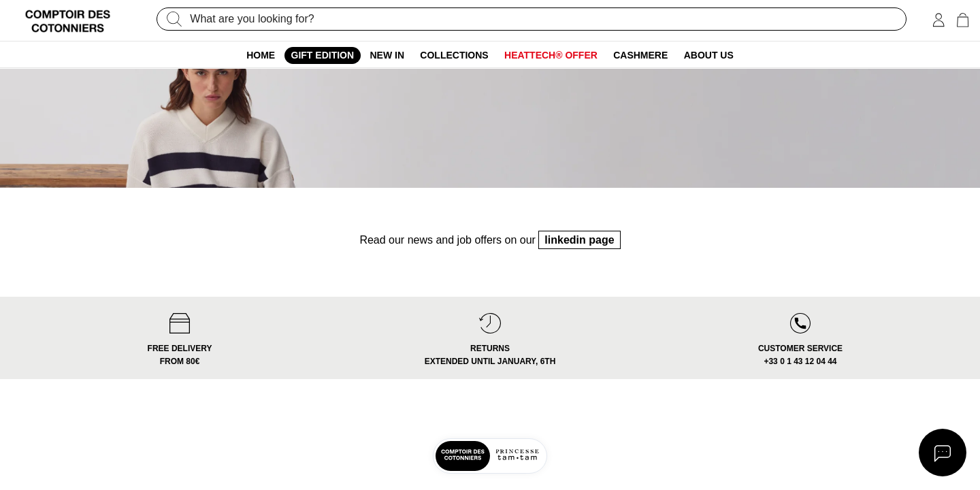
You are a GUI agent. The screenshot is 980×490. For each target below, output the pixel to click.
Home (261, 55)
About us (709, 55)
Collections (454, 55)
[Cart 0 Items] (963, 20)
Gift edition (323, 55)
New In (387, 55)
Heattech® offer (551, 55)
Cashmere (640, 55)
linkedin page (579, 268)
